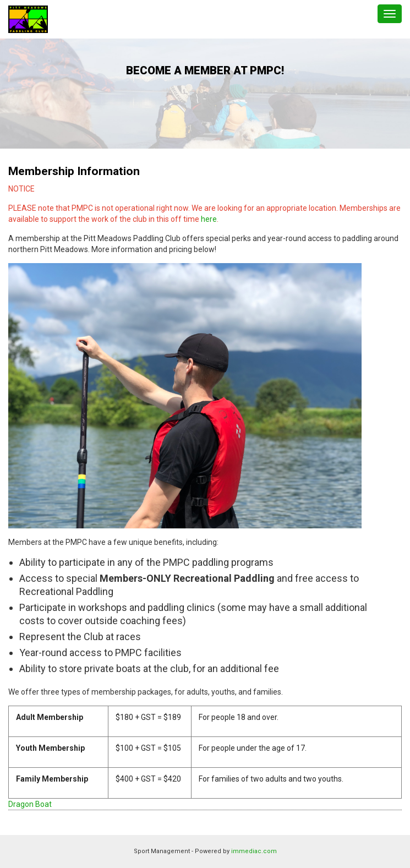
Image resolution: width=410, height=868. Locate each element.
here (209, 219)
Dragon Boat (30, 804)
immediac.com (254, 851)
